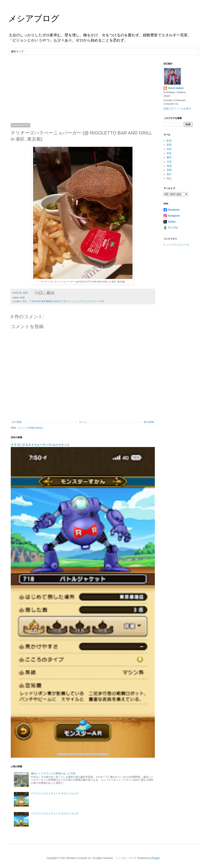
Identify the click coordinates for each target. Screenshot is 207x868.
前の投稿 (149, 422)
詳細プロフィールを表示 (177, 109)
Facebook (174, 210)
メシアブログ (34, 18)
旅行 (169, 174)
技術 (169, 149)
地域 (169, 166)
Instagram (174, 216)
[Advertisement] (83, 93)
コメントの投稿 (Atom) (30, 428)
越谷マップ (17, 51)
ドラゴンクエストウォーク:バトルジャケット (40, 445)
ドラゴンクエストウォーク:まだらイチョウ (55, 813)
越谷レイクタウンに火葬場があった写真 (53, 773)
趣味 (169, 157)
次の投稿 (17, 422)
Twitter (172, 222)
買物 (169, 170)
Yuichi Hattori (176, 88)
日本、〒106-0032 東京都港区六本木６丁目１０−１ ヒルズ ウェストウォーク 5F (63, 301)
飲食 (23, 298)
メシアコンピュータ (178, 245)
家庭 (169, 145)
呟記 (169, 178)
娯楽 (169, 153)
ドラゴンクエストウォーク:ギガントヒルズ (55, 793)
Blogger (156, 858)
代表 (169, 162)
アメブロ (173, 228)
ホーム (83, 422)
